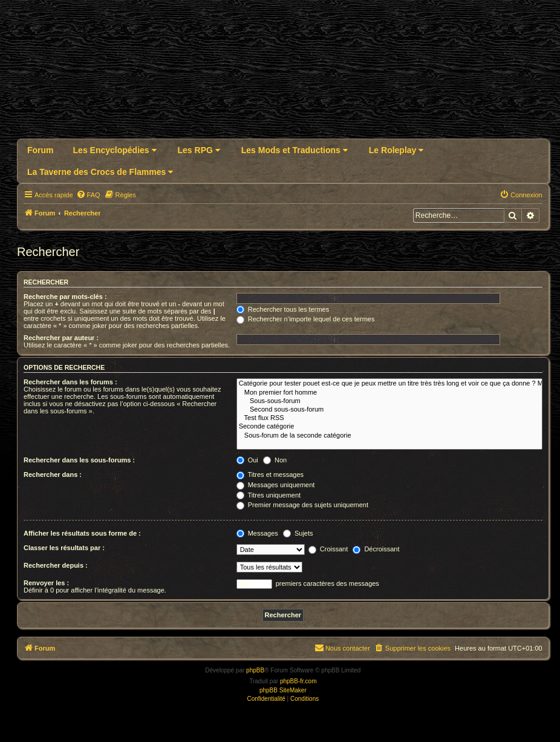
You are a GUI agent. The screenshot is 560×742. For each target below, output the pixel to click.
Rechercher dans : (53, 474)
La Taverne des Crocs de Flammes (100, 172)
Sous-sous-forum (389, 401)
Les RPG (199, 150)
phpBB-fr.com (298, 681)
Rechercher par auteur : (61, 338)
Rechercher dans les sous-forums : (79, 460)
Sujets (298, 533)
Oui (247, 460)
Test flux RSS (389, 418)
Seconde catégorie (389, 427)
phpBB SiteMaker (283, 690)
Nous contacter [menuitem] (342, 648)
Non (275, 460)
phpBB (255, 670)
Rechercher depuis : (56, 565)
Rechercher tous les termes (283, 309)
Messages (257, 533)
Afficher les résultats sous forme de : (82, 533)
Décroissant (376, 549)
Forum (41, 150)
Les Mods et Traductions (295, 150)
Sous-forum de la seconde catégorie (389, 436)
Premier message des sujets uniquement (302, 505)
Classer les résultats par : (64, 548)
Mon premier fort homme (389, 393)
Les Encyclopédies (115, 150)
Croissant (328, 549)
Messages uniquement (276, 485)
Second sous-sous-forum (389, 410)
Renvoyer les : (46, 583)
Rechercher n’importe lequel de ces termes (306, 319)
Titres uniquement (269, 495)
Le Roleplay (396, 150)
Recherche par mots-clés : (65, 297)
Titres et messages (270, 474)
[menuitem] (88, 195)
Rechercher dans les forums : (70, 382)
